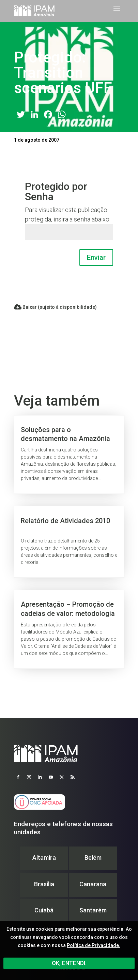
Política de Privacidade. (94, 945)
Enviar (96, 257)
